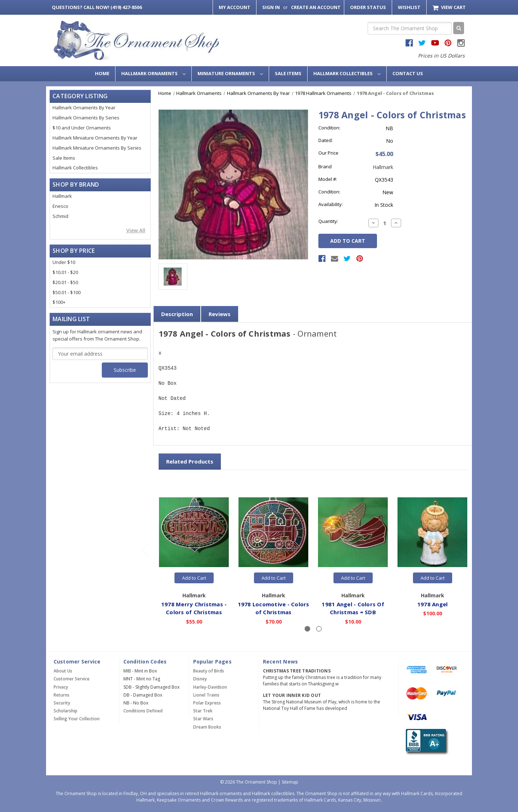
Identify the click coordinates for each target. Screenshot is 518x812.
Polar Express (207, 703)
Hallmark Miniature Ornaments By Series (97, 148)
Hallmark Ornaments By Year (84, 108)
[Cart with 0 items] (449, 7)
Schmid (60, 216)
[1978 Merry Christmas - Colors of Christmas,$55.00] (194, 532)
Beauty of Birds (209, 671)
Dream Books (207, 727)
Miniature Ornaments (230, 73)
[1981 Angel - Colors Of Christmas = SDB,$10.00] (353, 532)
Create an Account (316, 7)
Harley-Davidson (210, 687)
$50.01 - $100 (67, 292)
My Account (235, 7)
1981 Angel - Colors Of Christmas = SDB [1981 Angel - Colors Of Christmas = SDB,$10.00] (353, 608)
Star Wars (203, 719)
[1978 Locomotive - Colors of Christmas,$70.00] (274, 532)
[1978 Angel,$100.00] (433, 532)
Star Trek (203, 711)
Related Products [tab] (190, 461)
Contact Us (408, 73)
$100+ (59, 302)
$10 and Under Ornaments (82, 128)
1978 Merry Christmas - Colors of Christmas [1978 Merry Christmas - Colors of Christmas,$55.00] (194, 608)
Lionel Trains (206, 695)
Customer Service (72, 679)
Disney (200, 679)
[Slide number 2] (319, 629)
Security (62, 703)
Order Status (368, 7)
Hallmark (62, 196)
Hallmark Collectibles (347, 73)
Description (177, 314)
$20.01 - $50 (65, 282)
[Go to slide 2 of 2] (145, 550)
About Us (63, 671)
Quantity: (328, 221)
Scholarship (65, 711)
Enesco (60, 206)
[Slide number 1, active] (307, 629)
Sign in (271, 7)
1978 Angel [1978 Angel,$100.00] (433, 604)
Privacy (61, 687)
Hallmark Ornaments (153, 73)
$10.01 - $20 (65, 272)
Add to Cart (194, 578)
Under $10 (64, 262)
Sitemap (290, 782)
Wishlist (409, 7)
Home (102, 73)
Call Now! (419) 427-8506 (97, 7)
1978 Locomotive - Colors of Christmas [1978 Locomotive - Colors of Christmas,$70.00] (274, 608)
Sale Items (288, 73)
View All (136, 230)
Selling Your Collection (77, 719)
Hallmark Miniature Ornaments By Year (95, 138)
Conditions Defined (143, 711)
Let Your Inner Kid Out (292, 695)
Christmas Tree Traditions (297, 671)
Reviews (220, 314)
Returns (62, 695)
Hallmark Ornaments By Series (86, 118)
